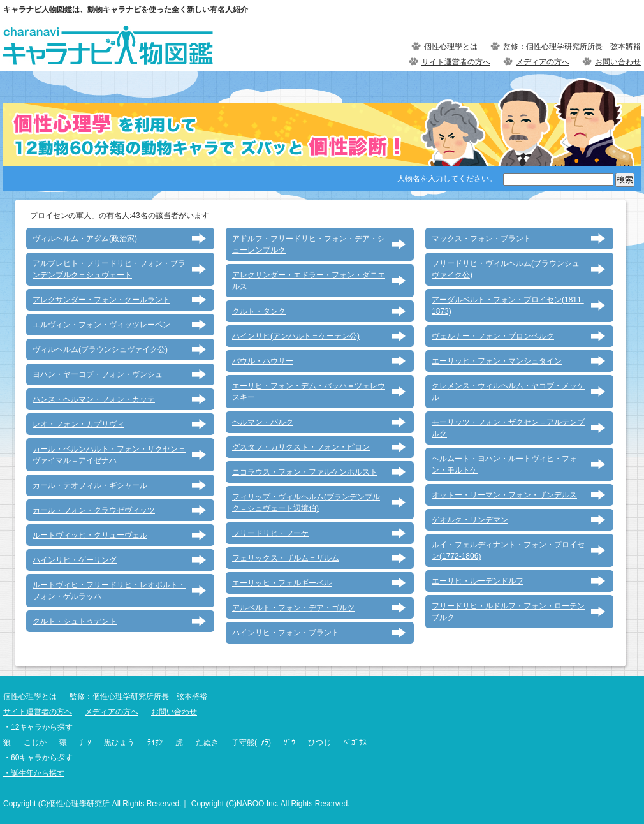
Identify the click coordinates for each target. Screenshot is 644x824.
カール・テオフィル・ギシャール (90, 485)
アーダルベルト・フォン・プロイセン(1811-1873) (508, 305)
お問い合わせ (618, 62)
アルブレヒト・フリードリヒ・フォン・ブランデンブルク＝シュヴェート (109, 269)
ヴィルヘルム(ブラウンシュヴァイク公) (100, 349)
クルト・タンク (259, 311)
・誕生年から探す (34, 773)
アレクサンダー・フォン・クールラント (101, 300)
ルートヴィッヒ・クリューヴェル (90, 535)
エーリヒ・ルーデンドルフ (478, 581)
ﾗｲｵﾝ (155, 742)
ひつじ (319, 742)
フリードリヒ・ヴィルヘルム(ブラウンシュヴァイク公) (506, 269)
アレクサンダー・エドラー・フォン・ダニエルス (309, 281)
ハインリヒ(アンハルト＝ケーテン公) (296, 336)
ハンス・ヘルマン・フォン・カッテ (94, 399)
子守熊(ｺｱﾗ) (251, 742)
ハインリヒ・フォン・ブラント (286, 633)
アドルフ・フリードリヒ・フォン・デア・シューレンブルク (309, 244)
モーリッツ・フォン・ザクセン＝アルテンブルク (508, 428)
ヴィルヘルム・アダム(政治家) (85, 239)
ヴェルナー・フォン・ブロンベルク (493, 336)
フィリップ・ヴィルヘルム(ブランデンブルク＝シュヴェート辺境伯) (306, 503)
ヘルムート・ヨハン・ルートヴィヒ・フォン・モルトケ (504, 464)
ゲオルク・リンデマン (470, 520)
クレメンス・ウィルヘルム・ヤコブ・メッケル (508, 392)
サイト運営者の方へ (456, 62)
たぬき (207, 742)
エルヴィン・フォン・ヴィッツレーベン (101, 325)
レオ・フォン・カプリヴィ (78, 424)
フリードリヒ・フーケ (270, 533)
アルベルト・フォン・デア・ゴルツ (293, 608)
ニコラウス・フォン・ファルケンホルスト (305, 472)
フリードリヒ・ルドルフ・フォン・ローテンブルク (508, 612)
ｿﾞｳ (289, 742)
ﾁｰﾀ (85, 742)
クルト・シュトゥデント (75, 621)
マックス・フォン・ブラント (481, 239)
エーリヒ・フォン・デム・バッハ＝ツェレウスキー (309, 392)
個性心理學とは (451, 47)
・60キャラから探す (38, 758)
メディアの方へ (543, 62)
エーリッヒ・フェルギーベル (282, 583)
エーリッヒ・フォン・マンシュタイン (497, 361)
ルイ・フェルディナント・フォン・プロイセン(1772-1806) (508, 550)
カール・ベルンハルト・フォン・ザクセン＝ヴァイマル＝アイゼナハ (109, 455)
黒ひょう (119, 742)
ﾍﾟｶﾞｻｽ (355, 742)
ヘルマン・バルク (263, 422)
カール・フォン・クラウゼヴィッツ (94, 510)
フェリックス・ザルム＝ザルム (286, 558)
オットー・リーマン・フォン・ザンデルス (504, 495)
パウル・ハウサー (263, 361)
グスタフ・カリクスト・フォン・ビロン (301, 447)
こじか (35, 742)
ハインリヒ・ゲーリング (75, 560)
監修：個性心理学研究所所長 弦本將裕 (572, 47)
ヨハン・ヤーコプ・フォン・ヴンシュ (98, 374)
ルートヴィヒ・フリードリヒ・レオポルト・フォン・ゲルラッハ (109, 591)
